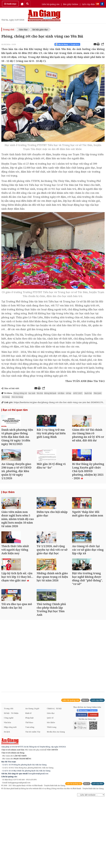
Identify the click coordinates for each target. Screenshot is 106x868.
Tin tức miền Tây (33, 780)
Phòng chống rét (20, 393)
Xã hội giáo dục (40, 29)
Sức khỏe (51, 770)
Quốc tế (50, 766)
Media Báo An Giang (56, 780)
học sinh (32, 393)
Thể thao (29, 770)
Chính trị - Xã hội (54, 756)
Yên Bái (40, 393)
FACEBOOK (82, 763)
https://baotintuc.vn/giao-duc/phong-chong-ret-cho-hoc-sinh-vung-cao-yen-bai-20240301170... (53, 402)
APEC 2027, (78, 393)
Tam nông (30, 775)
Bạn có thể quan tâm (14, 410)
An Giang (6, 397)
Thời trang (52, 775)
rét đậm (61, 393)
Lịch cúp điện (88, 4)
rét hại (68, 393)
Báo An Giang (17, 397)
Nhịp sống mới (10, 775)
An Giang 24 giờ (32, 756)
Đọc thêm (8, 509)
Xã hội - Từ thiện (11, 761)
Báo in (85, 748)
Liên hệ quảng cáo (51, 4)
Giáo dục (23, 29)
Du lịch (7, 780)
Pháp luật (29, 766)
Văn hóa (7, 770)
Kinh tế (28, 761)
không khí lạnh (50, 393)
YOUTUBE (93, 763)
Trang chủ (9, 29)
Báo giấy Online (71, 4)
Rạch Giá (88, 393)
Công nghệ (9, 766)
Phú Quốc (98, 393)
